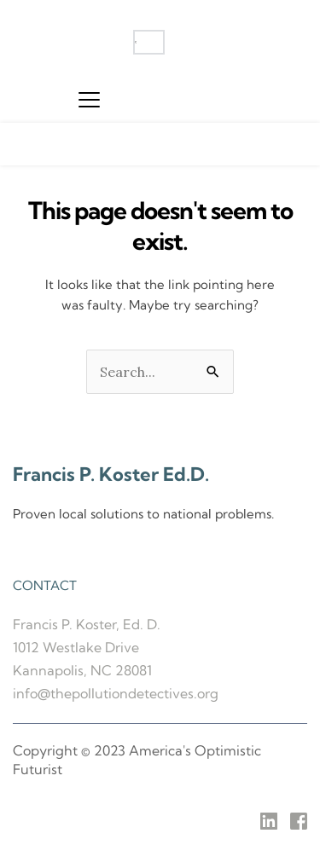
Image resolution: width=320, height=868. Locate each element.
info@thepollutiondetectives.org (116, 693)
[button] (89, 99)
